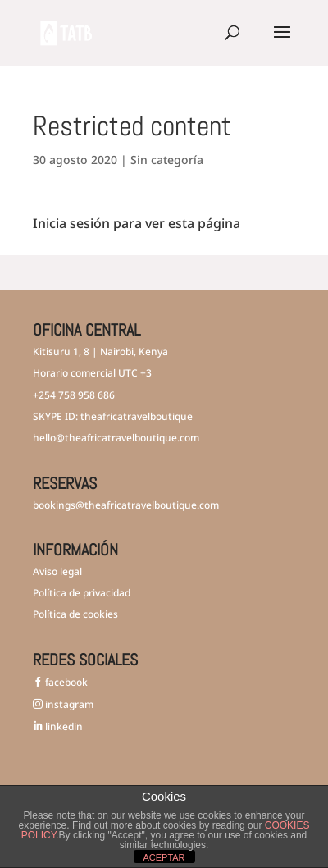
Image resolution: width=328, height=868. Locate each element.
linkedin (63, 726)
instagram (68, 704)
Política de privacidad (82, 593)
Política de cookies (75, 614)
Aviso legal (57, 571)
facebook (65, 682)
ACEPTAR (164, 857)
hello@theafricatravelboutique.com (116, 438)
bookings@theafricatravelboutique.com (126, 505)
